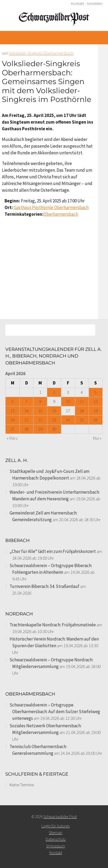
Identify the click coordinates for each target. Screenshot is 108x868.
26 (96, 420)
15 (40, 411)
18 (82, 411)
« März (12, 438)
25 (82, 420)
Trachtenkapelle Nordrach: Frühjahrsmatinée (53, 625)
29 (40, 429)
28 (27, 429)
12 (96, 401)
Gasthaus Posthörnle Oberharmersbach (51, 207)
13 (12, 411)
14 (27, 411)
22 (40, 420)
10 (68, 401)
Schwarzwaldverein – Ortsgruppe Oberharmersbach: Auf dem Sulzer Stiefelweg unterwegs (55, 712)
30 (54, 429)
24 (68, 420)
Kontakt (77, 3)
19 (96, 411)
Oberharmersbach (61, 214)
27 (12, 429)
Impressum (56, 846)
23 (54, 420)
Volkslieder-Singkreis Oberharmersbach (41, 53)
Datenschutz (56, 839)
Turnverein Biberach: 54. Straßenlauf (44, 586)
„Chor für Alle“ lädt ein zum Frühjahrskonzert (53, 551)
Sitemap (56, 833)
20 (12, 420)
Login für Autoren (56, 826)
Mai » (97, 438)
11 (82, 401)
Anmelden (94, 3)
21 (27, 420)
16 (54, 411)
